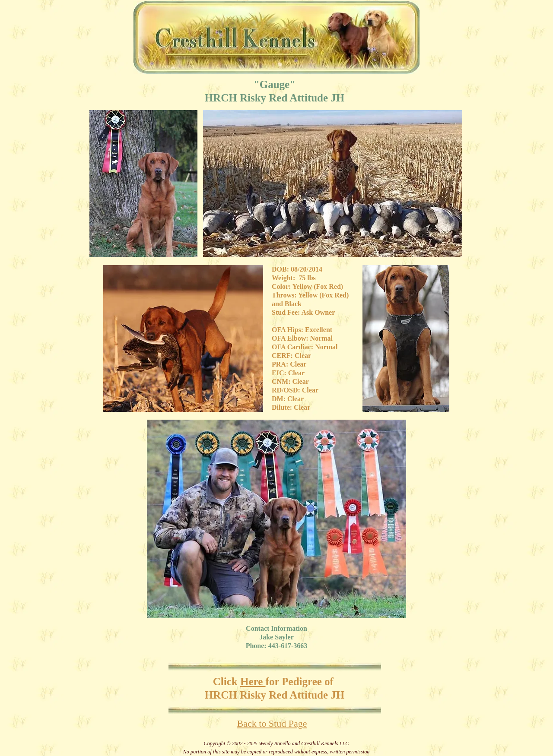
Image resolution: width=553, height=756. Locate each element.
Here (253, 682)
